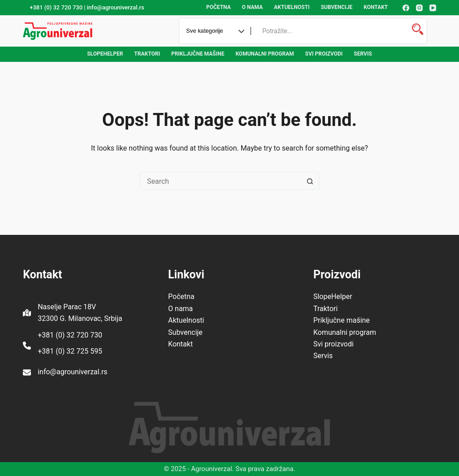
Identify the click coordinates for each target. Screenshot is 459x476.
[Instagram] (419, 8)
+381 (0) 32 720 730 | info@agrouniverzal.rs (87, 7)
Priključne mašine (198, 54)
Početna (219, 7)
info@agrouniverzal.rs (72, 372)
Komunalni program (264, 54)
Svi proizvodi (324, 54)
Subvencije (337, 7)
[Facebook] (406, 8)
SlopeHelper (105, 54)
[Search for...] (221, 181)
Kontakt (376, 7)
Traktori (147, 54)
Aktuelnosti (292, 7)
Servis (363, 54)
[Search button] (310, 181)
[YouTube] (433, 8)
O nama (253, 7)
